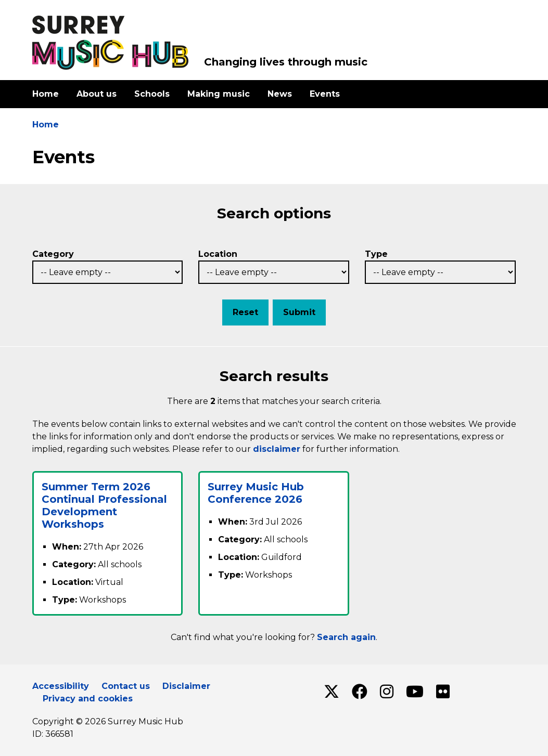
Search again (346, 637)
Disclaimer (186, 686)
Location (218, 254)
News (280, 94)
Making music (219, 94)
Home (46, 94)
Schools (152, 94)
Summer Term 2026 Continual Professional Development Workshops (104, 505)
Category (53, 254)
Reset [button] (245, 312)
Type (376, 254)
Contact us (126, 686)
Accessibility (61, 686)
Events (325, 94)
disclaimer (277, 449)
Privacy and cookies (88, 699)
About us (97, 94)
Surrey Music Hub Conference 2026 (256, 493)
